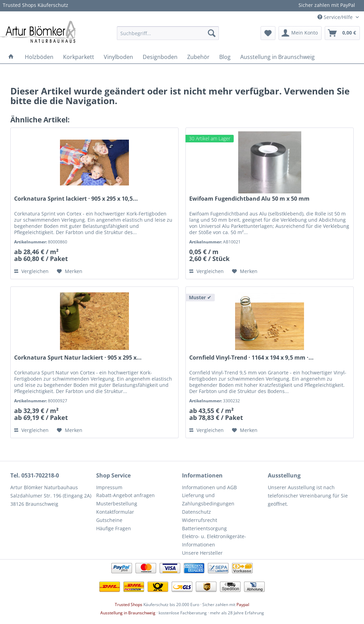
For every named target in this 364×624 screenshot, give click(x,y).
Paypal (243, 605)
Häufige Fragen (114, 528)
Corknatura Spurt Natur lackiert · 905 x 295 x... (78, 358)
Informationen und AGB (209, 487)
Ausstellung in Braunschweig (128, 613)
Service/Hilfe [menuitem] (336, 17)
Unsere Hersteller (202, 553)
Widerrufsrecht (200, 520)
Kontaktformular (115, 512)
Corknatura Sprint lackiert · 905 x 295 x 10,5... (76, 199)
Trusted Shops (129, 605)
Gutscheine (109, 520)
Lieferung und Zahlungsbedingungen (208, 499)
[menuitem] (168, 33)
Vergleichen (31, 271)
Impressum (109, 487)
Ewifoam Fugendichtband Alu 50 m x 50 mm (249, 199)
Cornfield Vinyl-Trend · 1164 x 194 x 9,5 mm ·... (251, 358)
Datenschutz (196, 512)
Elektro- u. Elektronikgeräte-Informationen (214, 540)
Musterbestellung (117, 504)
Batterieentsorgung (204, 528)
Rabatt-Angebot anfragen (125, 495)
